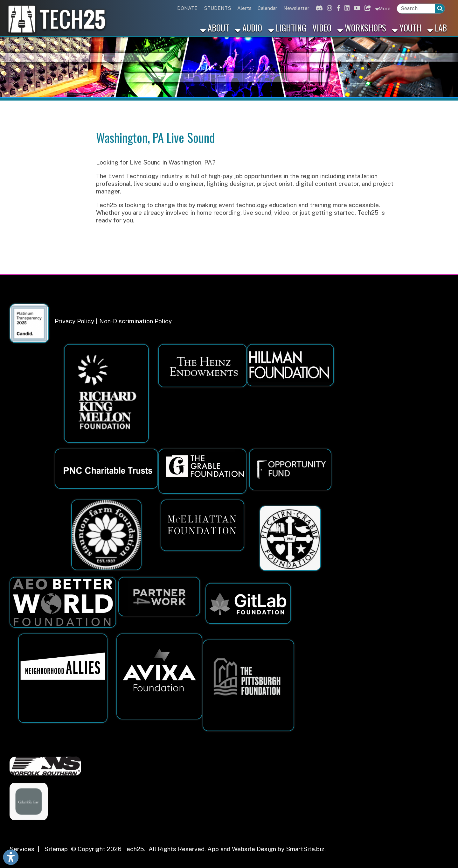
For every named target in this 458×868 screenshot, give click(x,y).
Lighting (287, 28)
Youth (407, 28)
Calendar (267, 8)
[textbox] (416, 9)
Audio (249, 28)
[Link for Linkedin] (346, 8)
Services (22, 849)
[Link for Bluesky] (367, 8)
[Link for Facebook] (337, 8)
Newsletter (296, 8)
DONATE (187, 8)
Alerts (244, 8)
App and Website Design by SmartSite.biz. (267, 849)
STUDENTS (218, 8)
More (383, 8)
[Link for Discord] (318, 8)
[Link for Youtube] (356, 8)
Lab (437, 28)
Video (322, 28)
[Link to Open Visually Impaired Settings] (11, 857)
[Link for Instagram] (329, 8)
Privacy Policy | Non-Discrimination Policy (113, 321)
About (215, 28)
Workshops (362, 28)
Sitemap (56, 849)
